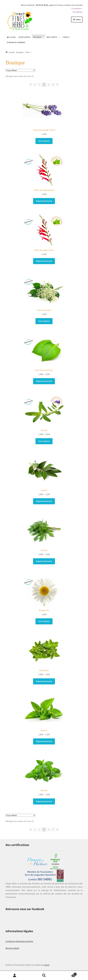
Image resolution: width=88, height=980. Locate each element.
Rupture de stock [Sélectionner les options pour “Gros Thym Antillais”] (44, 381)
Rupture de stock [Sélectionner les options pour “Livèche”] (44, 561)
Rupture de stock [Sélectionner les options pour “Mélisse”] (44, 741)
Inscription (77, 12)
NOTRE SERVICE (24, 37)
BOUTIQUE (37, 37)
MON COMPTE (52, 37)
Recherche (44, 976)
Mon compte (15, 976)
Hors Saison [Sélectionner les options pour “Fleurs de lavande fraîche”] (44, 141)
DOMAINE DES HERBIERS (16, 42)
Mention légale (12, 948)
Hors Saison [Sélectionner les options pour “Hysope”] (44, 441)
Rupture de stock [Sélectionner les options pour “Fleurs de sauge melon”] (44, 261)
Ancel (47, 965)
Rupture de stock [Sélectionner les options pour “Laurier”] (44, 501)
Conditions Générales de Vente (19, 941)
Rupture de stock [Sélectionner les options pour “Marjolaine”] (44, 681)
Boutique (20, 52)
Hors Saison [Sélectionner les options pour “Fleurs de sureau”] (44, 321)
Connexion (76, 8)
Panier (68, 974)
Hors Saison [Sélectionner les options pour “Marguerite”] (44, 621)
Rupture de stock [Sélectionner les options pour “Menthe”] (44, 801)
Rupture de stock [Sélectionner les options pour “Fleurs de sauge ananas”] (44, 201)
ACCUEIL (13, 37)
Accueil (11, 52)
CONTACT (66, 37)
